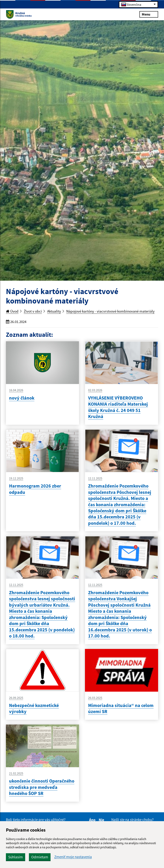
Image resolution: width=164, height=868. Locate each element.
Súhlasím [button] (16, 857)
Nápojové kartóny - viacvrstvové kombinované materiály (110, 311)
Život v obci (33, 311)
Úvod (12, 311)
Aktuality (54, 311)
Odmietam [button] (40, 857)
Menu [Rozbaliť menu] (149, 14)
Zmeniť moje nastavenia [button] (73, 857)
